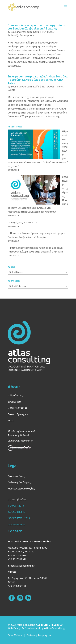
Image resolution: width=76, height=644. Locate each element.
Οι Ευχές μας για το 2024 (22, 222)
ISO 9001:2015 (16, 506)
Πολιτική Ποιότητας (19, 482)
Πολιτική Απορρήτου (39, 635)
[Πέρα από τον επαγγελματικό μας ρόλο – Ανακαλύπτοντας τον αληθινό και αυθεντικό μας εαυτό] (34, 145)
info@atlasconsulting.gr (21, 566)
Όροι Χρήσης (15, 635)
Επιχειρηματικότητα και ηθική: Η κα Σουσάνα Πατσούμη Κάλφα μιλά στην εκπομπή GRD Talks (38, 80)
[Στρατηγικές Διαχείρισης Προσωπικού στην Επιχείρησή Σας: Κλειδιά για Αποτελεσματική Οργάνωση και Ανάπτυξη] (34, 190)
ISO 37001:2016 (16, 524)
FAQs (11, 420)
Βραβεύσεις (14, 402)
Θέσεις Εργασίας (17, 408)
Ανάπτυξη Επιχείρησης (21, 35)
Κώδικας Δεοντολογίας (21, 489)
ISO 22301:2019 (16, 512)
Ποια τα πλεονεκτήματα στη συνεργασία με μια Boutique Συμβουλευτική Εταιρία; (37, 27)
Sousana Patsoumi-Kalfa (25, 32)
